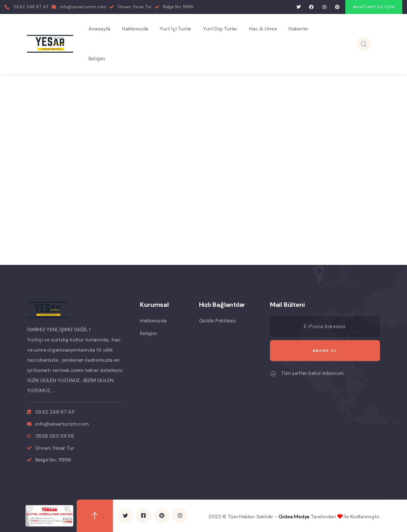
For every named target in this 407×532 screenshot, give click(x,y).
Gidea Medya (294, 516)
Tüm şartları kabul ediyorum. (313, 373)
